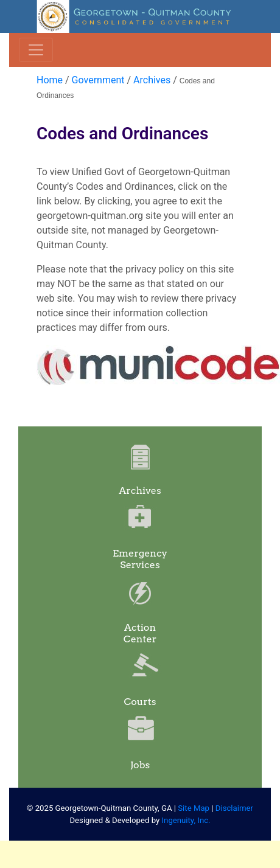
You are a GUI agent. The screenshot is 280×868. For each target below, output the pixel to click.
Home (50, 80)
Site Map (194, 808)
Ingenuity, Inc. (186, 820)
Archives (152, 80)
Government (98, 80)
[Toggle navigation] (36, 50)
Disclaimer (234, 808)
